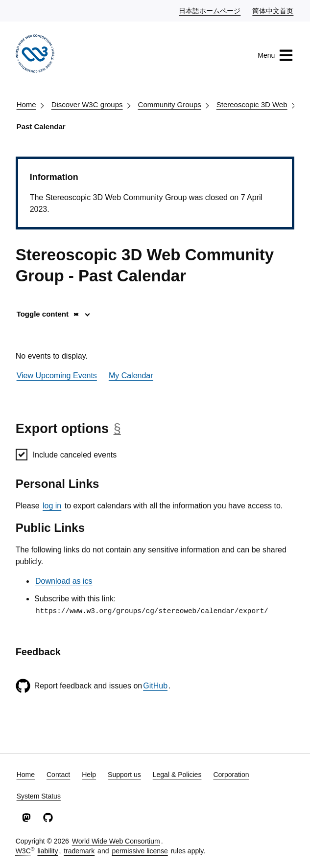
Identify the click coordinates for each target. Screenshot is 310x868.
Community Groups (170, 104)
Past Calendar (41, 126)
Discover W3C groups (87, 104)
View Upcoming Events (57, 376)
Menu (275, 55)
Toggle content (48, 314)
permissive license (140, 851)
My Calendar (131, 376)
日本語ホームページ (210, 10)
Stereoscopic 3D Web (252, 104)
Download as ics (64, 581)
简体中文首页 (273, 10)
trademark (79, 851)
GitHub (155, 686)
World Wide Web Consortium (116, 841)
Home (26, 104)
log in (52, 506)
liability (48, 851)
